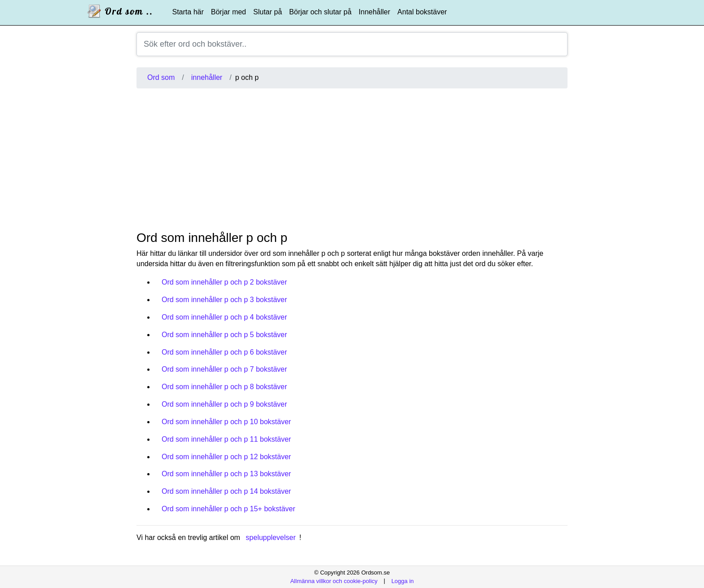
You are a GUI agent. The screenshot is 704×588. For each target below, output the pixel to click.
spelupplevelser (271, 538)
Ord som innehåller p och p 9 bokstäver (224, 404)
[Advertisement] (352, 159)
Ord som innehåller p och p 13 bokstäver (226, 474)
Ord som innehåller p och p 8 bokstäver (224, 387)
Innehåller (374, 12)
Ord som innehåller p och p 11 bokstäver (226, 439)
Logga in (403, 581)
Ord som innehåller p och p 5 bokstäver (224, 335)
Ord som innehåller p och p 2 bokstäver (224, 282)
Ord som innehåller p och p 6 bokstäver (224, 352)
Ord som (161, 77)
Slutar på (268, 12)
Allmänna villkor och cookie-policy (334, 581)
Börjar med (229, 12)
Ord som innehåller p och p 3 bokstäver (224, 300)
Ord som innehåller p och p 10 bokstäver (226, 422)
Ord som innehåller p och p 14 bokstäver (226, 491)
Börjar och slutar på (320, 12)
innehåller (207, 77)
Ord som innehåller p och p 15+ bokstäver (229, 509)
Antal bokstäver (422, 12)
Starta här (188, 12)
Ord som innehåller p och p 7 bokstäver (224, 369)
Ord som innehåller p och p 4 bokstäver (224, 317)
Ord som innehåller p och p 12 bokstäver (226, 457)
